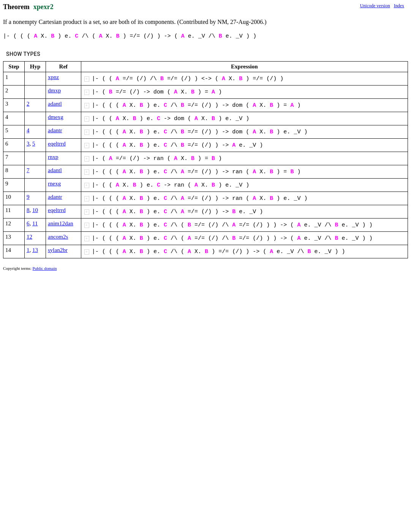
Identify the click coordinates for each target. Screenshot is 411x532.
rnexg (54, 184)
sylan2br (58, 250)
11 (35, 223)
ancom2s (58, 237)
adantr (55, 130)
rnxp (53, 157)
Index (399, 6)
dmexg (56, 117)
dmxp (54, 90)
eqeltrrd (57, 144)
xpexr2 (43, 7)
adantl (55, 104)
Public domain (45, 268)
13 (35, 250)
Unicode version (375, 6)
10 (35, 210)
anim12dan (61, 223)
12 (29, 237)
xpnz (53, 77)
